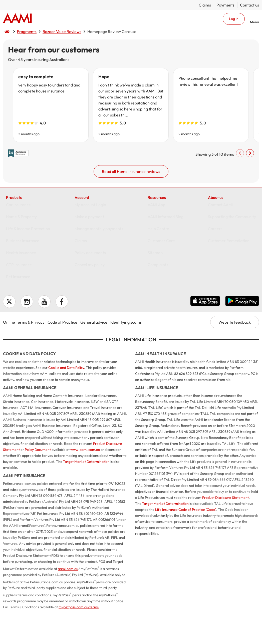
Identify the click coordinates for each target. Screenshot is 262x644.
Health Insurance (21, 287)
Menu (254, 22)
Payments (225, 5)
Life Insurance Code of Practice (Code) (186, 540)
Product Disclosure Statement (225, 528)
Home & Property (21, 251)
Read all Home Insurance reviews (131, 194)
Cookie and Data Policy (66, 398)
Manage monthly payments (99, 263)
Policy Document (38, 480)
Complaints (158, 299)
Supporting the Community (232, 251)
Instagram (27, 332)
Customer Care (161, 275)
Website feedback (235, 352)
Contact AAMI (220, 239)
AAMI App (156, 239)
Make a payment (89, 251)
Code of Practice (62, 352)
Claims (205, 5)
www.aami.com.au (85, 480)
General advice (94, 352)
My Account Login (90, 239)
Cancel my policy (90, 299)
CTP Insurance (19, 299)
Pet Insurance (18, 311)
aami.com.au (68, 599)
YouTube (44, 332)
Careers (215, 263)
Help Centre (158, 263)
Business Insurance (23, 275)
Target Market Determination (86, 492)
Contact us (249, 5)
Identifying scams (126, 352)
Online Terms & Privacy (24, 352)
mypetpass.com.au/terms (79, 637)
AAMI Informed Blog (166, 251)
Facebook (62, 332)
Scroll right (243, 176)
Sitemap (155, 287)
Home (17, 19)
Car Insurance (18, 239)
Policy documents (90, 287)
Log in (234, 19)
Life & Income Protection (28, 263)
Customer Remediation (229, 275)
